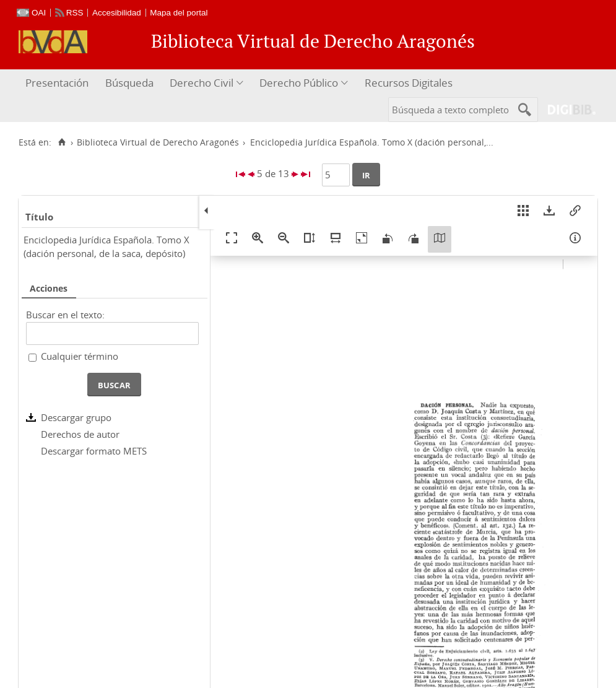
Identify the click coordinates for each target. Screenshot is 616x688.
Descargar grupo (76, 417)
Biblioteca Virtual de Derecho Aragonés (158, 142)
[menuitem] (59, 83)
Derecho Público (299, 83)
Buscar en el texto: (65, 315)
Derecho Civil (202, 83)
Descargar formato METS (94, 451)
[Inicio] (62, 142)
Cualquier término (80, 356)
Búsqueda (129, 83)
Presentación (57, 83)
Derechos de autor (80, 434)
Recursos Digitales (409, 83)
